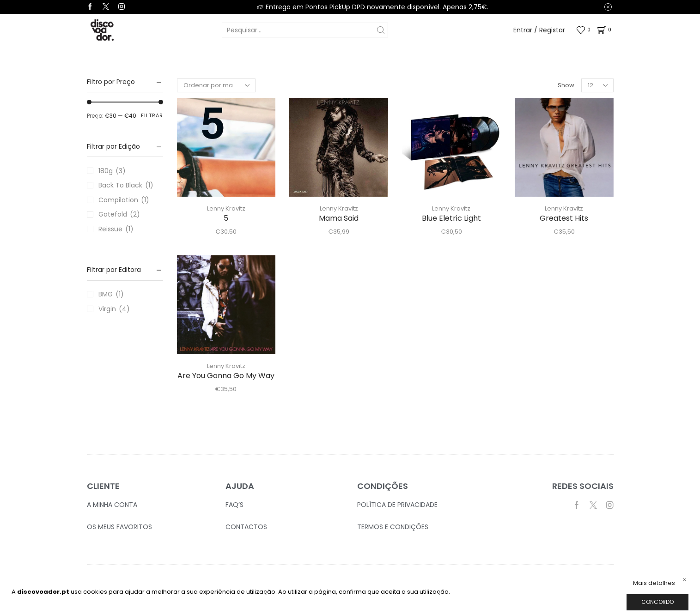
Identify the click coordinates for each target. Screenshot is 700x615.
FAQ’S (234, 505)
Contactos (246, 527)
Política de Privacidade (397, 505)
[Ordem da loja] (216, 85)
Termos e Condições (393, 527)
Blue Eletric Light (451, 218)
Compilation (118, 200)
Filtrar (152, 115)
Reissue (110, 229)
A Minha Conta (112, 505)
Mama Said (339, 218)
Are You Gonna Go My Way (226, 376)
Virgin (107, 309)
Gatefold (113, 214)
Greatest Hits (564, 218)
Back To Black (120, 185)
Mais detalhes (654, 583)
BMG (106, 294)
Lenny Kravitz (226, 208)
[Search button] (381, 30)
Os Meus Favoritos (119, 527)
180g (106, 171)
